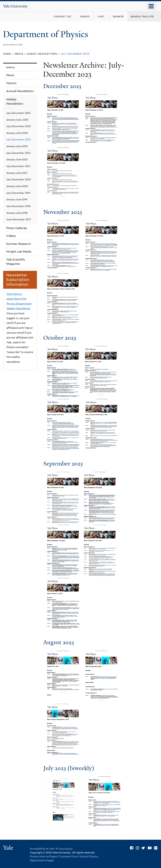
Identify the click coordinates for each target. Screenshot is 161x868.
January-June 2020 (17, 186)
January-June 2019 (17, 199)
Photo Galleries (17, 228)
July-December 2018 (18, 206)
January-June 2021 (17, 173)
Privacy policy (64, 849)
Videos (11, 236)
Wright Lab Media (19, 252)
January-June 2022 (17, 159)
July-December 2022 (18, 153)
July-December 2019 (18, 193)
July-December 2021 (18, 166)
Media (19, 54)
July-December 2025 (18, 113)
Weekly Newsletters (42, 54)
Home (7, 54)
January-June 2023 (17, 146)
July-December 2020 (18, 179)
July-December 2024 (18, 126)
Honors (11, 83)
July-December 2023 (18, 139)
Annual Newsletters (20, 91)
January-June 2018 (17, 213)
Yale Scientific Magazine (16, 262)
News (10, 75)
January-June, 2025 (17, 120)
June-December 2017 (19, 219)
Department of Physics (47, 34)
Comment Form (68, 856)
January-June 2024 (17, 133)
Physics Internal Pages (43, 856)
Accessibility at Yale (42, 849)
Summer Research (19, 244)
